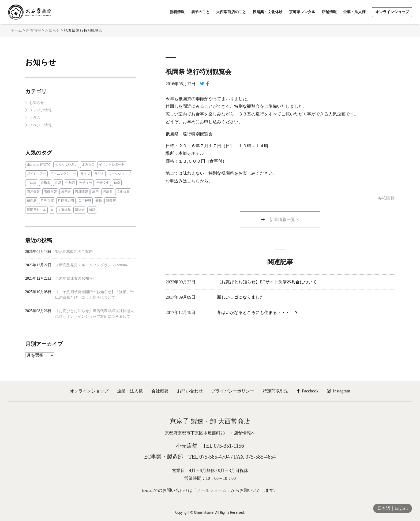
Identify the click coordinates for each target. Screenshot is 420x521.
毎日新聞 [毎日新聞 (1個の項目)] (85, 201)
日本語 (384, 508)
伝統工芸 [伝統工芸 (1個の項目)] (86, 183)
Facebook (308, 391)
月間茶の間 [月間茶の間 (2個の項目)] (66, 201)
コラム (35, 118)
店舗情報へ (245, 433)
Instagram (339, 391)
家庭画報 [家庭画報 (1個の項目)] (50, 192)
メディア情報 (40, 110)
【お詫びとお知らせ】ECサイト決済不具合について (267, 282)
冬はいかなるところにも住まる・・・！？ (258, 312)
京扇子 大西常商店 (29, 12)
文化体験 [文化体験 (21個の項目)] (123, 192)
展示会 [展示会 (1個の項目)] (66, 192)
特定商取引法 (276, 391)
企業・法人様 (130, 391)
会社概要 (160, 391)
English (401, 508)
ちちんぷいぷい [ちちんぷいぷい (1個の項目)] (66, 165)
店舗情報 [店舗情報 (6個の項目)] (81, 192)
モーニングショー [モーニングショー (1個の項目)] (63, 174)
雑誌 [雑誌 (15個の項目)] (92, 210)
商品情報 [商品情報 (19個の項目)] (33, 192)
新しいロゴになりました (241, 297)
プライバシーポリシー (233, 391)
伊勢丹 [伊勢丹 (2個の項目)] (70, 183)
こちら (193, 181)
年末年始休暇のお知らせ (76, 278)
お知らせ (41, 62)
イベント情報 (40, 125)
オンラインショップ (89, 391)
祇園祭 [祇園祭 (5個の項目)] (111, 201)
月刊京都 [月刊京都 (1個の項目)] (47, 201)
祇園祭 (388, 198)
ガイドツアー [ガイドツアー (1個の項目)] (36, 174)
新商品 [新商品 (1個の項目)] (32, 201)
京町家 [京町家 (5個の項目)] (46, 183)
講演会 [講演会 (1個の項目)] (80, 210)
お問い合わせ (190, 391)
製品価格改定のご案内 (74, 252)
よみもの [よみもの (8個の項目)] (88, 165)
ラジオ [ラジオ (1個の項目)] (99, 174)
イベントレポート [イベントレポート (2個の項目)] (112, 165)
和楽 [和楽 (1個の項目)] (117, 183)
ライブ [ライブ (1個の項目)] (85, 174)
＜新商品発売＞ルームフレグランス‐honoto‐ (92, 265)
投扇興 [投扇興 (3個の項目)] (108, 192)
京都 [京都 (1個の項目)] (58, 183)
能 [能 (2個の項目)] (52, 210)
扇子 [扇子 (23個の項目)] (95, 192)
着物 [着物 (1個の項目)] (99, 201)
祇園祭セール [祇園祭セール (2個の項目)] (36, 210)
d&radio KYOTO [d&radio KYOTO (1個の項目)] (39, 165)
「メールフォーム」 (212, 490)
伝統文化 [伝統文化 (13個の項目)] (103, 183)
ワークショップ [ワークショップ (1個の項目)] (119, 174)
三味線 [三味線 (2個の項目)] (32, 183)
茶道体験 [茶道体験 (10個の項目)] (64, 210)
